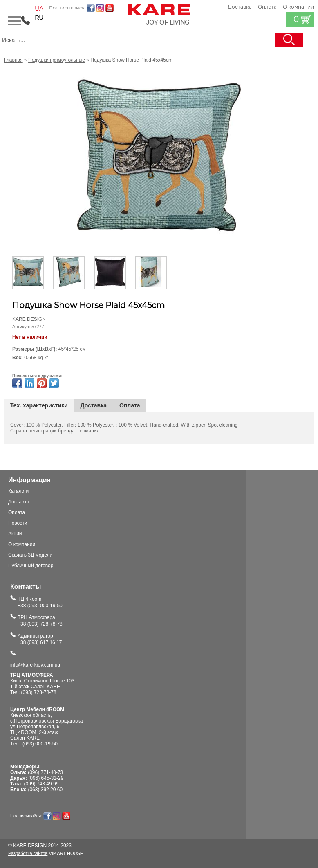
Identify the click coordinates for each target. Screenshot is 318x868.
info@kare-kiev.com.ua (35, 665)
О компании (22, 544)
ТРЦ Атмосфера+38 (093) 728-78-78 (40, 621)
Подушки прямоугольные (57, 60)
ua (39, 9)
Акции (15, 534)
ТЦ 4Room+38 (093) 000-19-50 (40, 602)
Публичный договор (31, 566)
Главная (13, 60)
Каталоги (18, 491)
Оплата (267, 7)
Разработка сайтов (28, 853)
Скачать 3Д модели (30, 555)
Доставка (240, 7)
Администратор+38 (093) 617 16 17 (40, 639)
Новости (18, 523)
